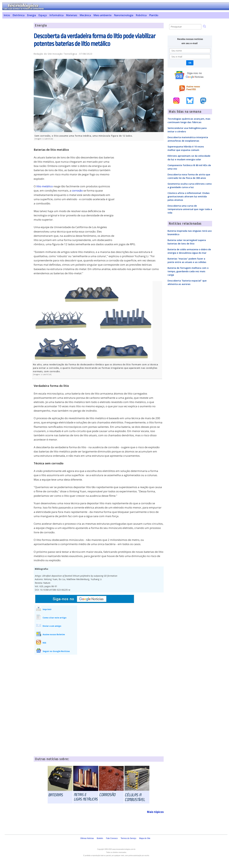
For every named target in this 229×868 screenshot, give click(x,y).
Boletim (100, 838)
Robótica (141, 15)
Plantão (154, 15)
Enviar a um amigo (52, 626)
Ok (190, 63)
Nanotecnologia (124, 15)
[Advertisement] (17, 70)
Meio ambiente (102, 15)
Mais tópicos (155, 812)
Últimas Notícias (87, 838)
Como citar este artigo (55, 618)
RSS (44, 643)
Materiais (72, 15)
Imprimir (47, 609)
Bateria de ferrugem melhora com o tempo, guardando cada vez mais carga (188, 271)
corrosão (77, 191)
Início (7, 15)
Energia (31, 15)
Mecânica (85, 15)
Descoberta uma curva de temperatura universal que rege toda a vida (190, 209)
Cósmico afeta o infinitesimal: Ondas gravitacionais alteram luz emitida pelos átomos (189, 196)
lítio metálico (45, 186)
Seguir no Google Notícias (56, 651)
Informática (56, 15)
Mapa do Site (145, 838)
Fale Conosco (112, 838)
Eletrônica (18, 15)
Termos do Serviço (128, 838)
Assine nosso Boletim (54, 634)
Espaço (43, 15)
